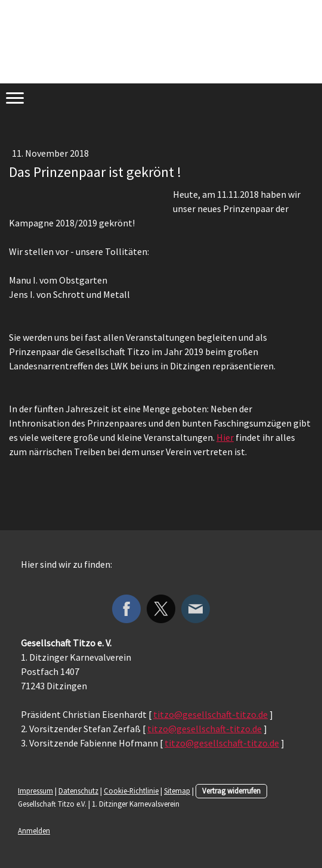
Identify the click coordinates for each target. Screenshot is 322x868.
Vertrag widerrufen (231, 791)
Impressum (35, 791)
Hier (225, 437)
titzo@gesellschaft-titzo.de (210, 714)
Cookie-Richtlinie (131, 791)
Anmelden (34, 830)
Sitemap (177, 791)
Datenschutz (78, 791)
